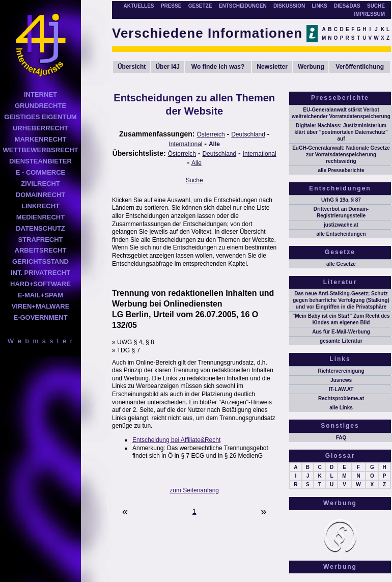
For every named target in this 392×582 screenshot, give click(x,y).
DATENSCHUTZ (40, 228)
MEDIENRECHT (40, 217)
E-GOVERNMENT (40, 317)
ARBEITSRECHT (41, 250)
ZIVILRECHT (40, 184)
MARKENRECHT (41, 139)
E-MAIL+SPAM (40, 295)
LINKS (320, 6)
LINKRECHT (40, 206)
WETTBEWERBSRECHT (40, 150)
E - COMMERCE (41, 172)
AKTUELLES (138, 6)
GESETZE (200, 6)
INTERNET (40, 94)
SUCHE (376, 6)
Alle (214, 144)
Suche (194, 180)
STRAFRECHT (40, 240)
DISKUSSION (289, 6)
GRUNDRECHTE (40, 106)
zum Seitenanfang (194, 490)
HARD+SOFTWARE (40, 284)
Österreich (211, 134)
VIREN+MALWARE (41, 306)
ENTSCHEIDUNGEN (243, 6)
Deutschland (248, 134)
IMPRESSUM (369, 14)
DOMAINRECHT (41, 195)
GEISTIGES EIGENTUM (40, 117)
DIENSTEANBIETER (40, 161)
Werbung (311, 67)
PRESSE (171, 6)
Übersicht (132, 67)
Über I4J (167, 67)
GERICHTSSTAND (40, 261)
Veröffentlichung (360, 67)
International (185, 144)
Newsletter (272, 67)
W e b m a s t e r (40, 341)
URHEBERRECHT (40, 128)
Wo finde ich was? (218, 67)
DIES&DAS (347, 6)
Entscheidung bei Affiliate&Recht (176, 440)
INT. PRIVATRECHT (40, 273)
